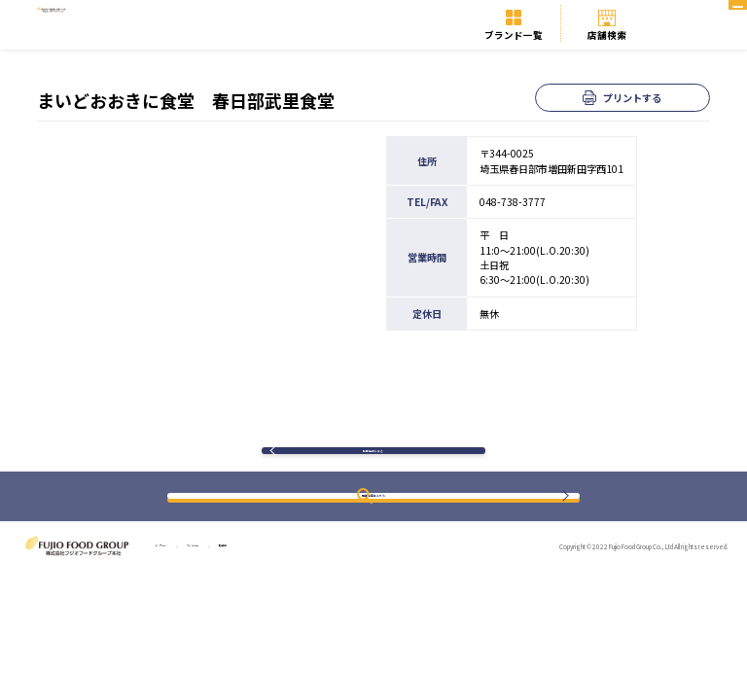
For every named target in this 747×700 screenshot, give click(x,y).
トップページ (182, 573)
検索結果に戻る (373, 463)
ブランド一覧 (514, 35)
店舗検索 (607, 35)
